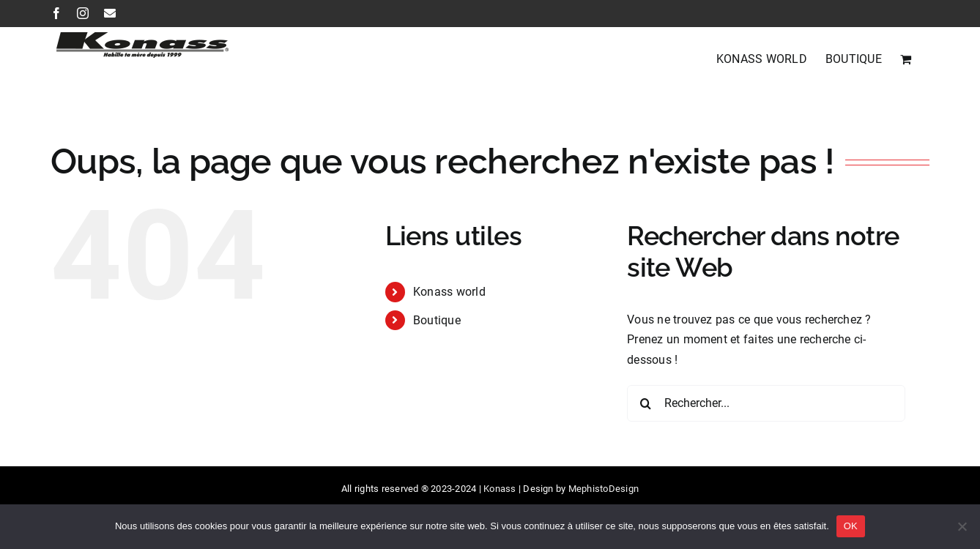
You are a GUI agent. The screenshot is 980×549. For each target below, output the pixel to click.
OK (851, 526)
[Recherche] (645, 403)
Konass (500, 489)
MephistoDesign (604, 489)
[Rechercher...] (766, 403)
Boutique (437, 320)
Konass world (449, 292)
